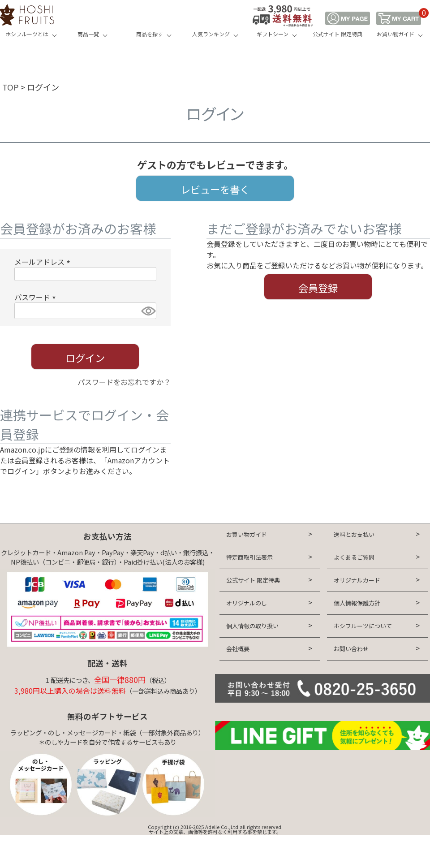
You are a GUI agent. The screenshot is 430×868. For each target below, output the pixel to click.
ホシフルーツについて (363, 626)
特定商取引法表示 (249, 557)
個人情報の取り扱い (252, 626)
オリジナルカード (357, 580)
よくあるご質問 (354, 557)
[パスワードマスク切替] (147, 311)
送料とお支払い (354, 534)
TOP (11, 87)
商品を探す (150, 34)
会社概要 (238, 649)
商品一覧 (88, 34)
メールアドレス (44, 262)
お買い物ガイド (396, 34)
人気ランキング (211, 34)
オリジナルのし (247, 603)
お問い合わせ (351, 649)
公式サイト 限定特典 (338, 34)
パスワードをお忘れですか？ (124, 382)
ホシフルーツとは (27, 34)
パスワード (37, 297)
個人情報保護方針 (357, 603)
